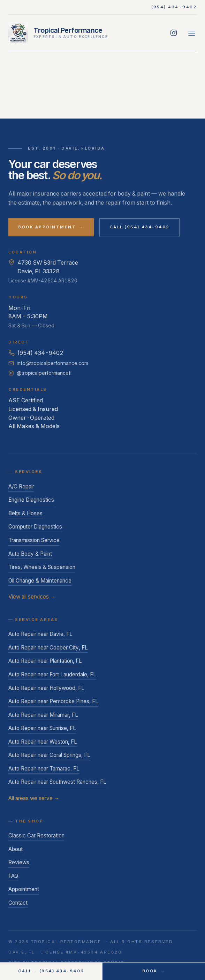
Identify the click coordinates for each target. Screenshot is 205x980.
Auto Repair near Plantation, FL (45, 661)
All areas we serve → (34, 798)
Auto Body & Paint (30, 554)
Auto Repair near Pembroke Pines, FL (53, 701)
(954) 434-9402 (174, 7)
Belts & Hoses (25, 513)
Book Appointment (51, 227)
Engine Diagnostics (31, 500)
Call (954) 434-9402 (139, 227)
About (16, 849)
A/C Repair (21, 487)
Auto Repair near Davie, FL (40, 634)
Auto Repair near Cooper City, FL (48, 648)
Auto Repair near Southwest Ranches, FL (57, 782)
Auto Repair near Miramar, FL (43, 715)
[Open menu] (192, 33)
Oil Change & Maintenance (40, 581)
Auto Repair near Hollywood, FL (46, 688)
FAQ (13, 876)
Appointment (24, 889)
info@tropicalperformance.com (48, 363)
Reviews (19, 862)
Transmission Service (34, 540)
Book (154, 971)
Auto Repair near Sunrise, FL (42, 728)
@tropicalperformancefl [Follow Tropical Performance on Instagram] (40, 373)
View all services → (32, 597)
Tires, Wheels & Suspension (42, 567)
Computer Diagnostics (35, 527)
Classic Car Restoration (36, 835)
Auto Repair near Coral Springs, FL (49, 755)
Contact (18, 903)
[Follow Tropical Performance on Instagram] (174, 33)
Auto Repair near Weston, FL (43, 742)
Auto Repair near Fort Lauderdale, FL (52, 674)
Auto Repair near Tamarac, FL (44, 769)
